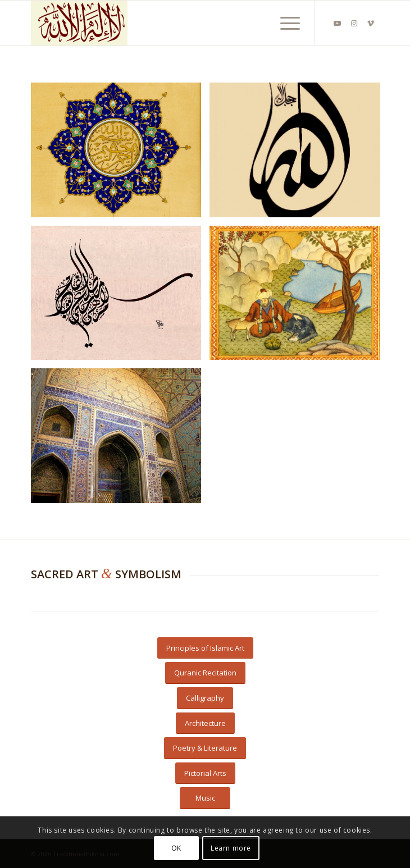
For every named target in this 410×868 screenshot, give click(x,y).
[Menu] (284, 23)
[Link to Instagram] (354, 23)
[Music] (205, 798)
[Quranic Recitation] (205, 673)
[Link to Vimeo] (371, 23)
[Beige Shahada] (170, 23)
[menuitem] (284, 23)
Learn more (231, 848)
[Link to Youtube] (337, 23)
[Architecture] (205, 723)
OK (176, 848)
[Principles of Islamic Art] (205, 648)
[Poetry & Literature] (205, 748)
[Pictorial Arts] (205, 773)
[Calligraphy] (205, 698)
